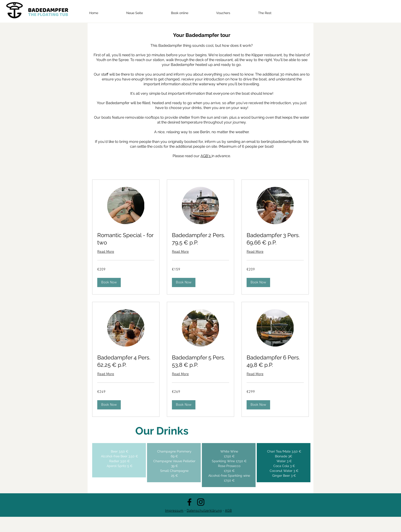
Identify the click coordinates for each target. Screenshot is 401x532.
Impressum (174, 511)
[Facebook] (189, 502)
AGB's (206, 156)
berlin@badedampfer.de (281, 142)
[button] (109, 282)
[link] (126, 239)
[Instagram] (201, 502)
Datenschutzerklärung (204, 511)
